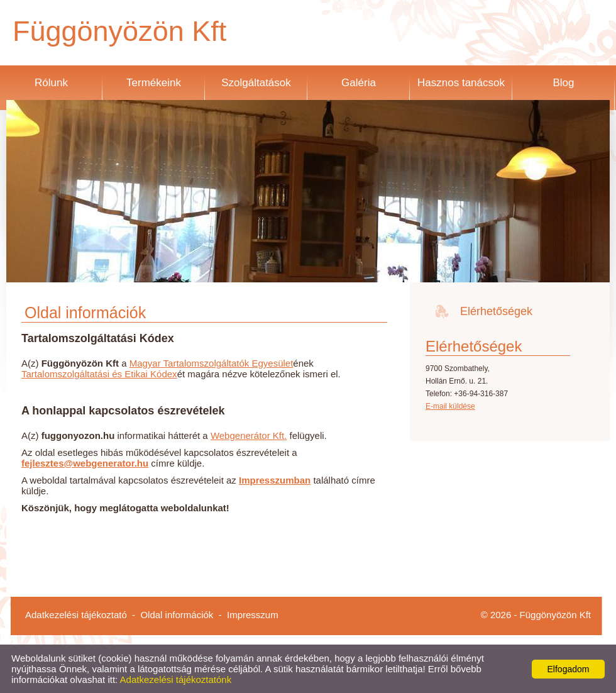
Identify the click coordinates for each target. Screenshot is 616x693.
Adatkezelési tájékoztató (76, 615)
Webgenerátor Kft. (249, 435)
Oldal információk (177, 615)
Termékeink (154, 83)
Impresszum (253, 615)
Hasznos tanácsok (461, 83)
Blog (563, 83)
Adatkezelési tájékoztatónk (176, 679)
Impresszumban (275, 480)
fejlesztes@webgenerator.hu (85, 463)
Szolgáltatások (256, 83)
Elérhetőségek (496, 311)
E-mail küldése (450, 406)
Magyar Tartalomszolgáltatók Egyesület (212, 363)
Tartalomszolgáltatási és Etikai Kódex (99, 374)
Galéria (359, 83)
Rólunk (51, 83)
